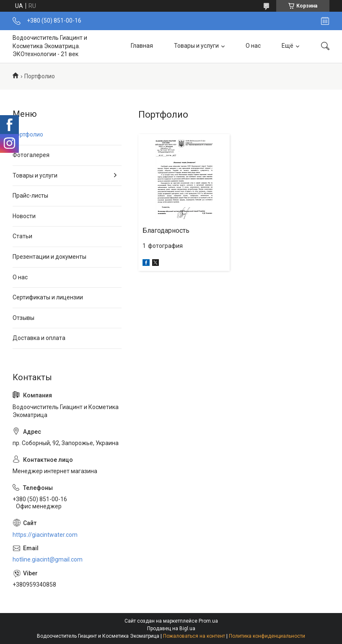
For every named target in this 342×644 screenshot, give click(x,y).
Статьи (22, 236)
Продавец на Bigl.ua (171, 629)
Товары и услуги (196, 46)
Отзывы (23, 318)
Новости (24, 216)
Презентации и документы (49, 257)
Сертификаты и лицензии (48, 297)
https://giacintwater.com (45, 535)
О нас (253, 46)
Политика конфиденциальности (267, 636)
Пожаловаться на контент (194, 636)
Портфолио (28, 134)
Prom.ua (208, 621)
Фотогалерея (31, 155)
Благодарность (166, 231)
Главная (142, 46)
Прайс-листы (30, 196)
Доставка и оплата (39, 338)
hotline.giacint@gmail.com (48, 559)
